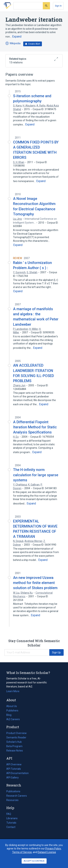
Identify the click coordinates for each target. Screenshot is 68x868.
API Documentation (17, 773)
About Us (12, 706)
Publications (13, 791)
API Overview (14, 764)
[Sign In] (58, 6)
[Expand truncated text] (17, 37)
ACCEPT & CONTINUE (34, 861)
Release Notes (15, 751)
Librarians (12, 818)
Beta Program (14, 746)
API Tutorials (14, 769)
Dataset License (47, 852)
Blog (10, 715)
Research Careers (17, 796)
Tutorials (11, 823)
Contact (11, 827)
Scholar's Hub (14, 742)
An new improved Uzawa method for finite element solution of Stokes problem (35, 583)
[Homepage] (7, 6)
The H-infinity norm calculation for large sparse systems (36, 475)
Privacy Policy (53, 849)
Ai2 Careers (13, 719)
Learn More (13, 691)
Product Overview (17, 733)
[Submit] (46, 6)
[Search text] (28, 6)
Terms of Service (22, 852)
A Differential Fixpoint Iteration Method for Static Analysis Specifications (35, 427)
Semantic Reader (16, 737)
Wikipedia (13, 43)
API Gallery (13, 778)
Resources (12, 800)
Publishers (12, 711)
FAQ (9, 814)
